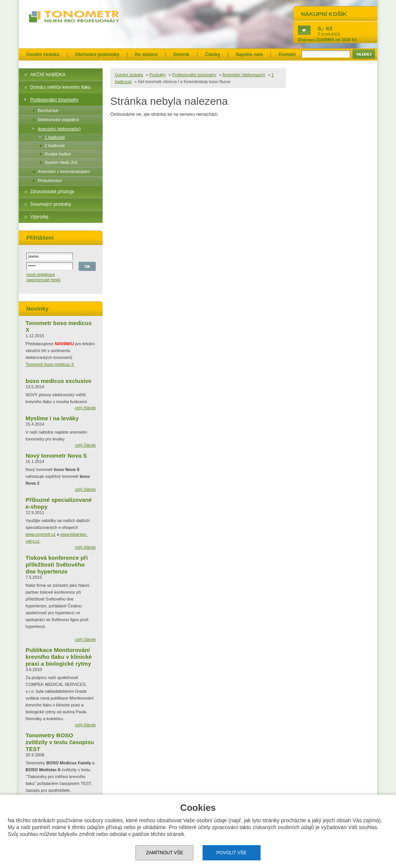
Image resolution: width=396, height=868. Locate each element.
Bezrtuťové (48, 111)
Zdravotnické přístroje (52, 192)
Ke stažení (146, 54)
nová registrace (41, 274)
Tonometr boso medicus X (50, 364)
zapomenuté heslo (43, 280)
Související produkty (51, 204)
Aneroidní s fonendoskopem (64, 171)
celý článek (85, 408)
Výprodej (39, 217)
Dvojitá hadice (58, 154)
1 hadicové (55, 137)
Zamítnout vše (165, 853)
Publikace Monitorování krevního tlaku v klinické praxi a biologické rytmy (59, 657)
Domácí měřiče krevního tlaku (60, 87)
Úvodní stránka (43, 54)
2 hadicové (55, 146)
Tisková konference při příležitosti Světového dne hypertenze (57, 565)
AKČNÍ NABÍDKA (48, 75)
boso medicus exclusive (59, 381)
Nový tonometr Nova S (56, 456)
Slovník (181, 54)
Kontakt (287, 54)
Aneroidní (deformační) (59, 129)
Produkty (157, 75)
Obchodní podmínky (97, 54)
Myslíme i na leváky (52, 418)
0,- (321, 28)
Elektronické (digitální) (58, 120)
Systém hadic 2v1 (61, 162)
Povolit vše (231, 853)
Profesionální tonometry (54, 100)
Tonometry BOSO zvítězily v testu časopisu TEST (60, 742)
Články (213, 54)
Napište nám (249, 54)
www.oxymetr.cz (41, 534)
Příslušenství (50, 181)
